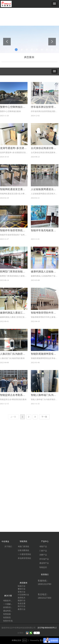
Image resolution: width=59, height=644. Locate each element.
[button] (54, 4)
